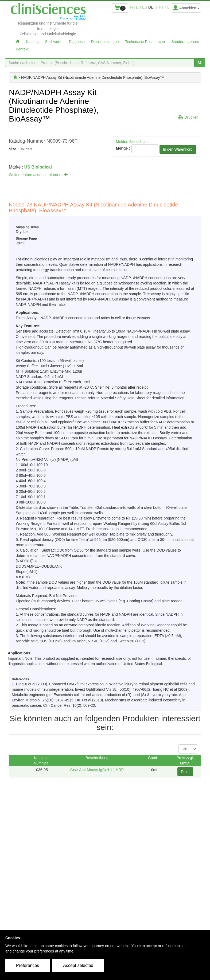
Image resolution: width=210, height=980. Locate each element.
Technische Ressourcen (145, 42)
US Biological (38, 167)
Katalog (32, 42)
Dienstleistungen (105, 42)
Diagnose (77, 42)
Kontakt (22, 49)
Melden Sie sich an (132, 142)
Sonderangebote (185, 42)
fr (132, 7)
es (145, 7)
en (139, 7)
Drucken (191, 117)
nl (167, 7)
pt (161, 7)
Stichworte (54, 42)
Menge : (123, 148)
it (156, 7)
